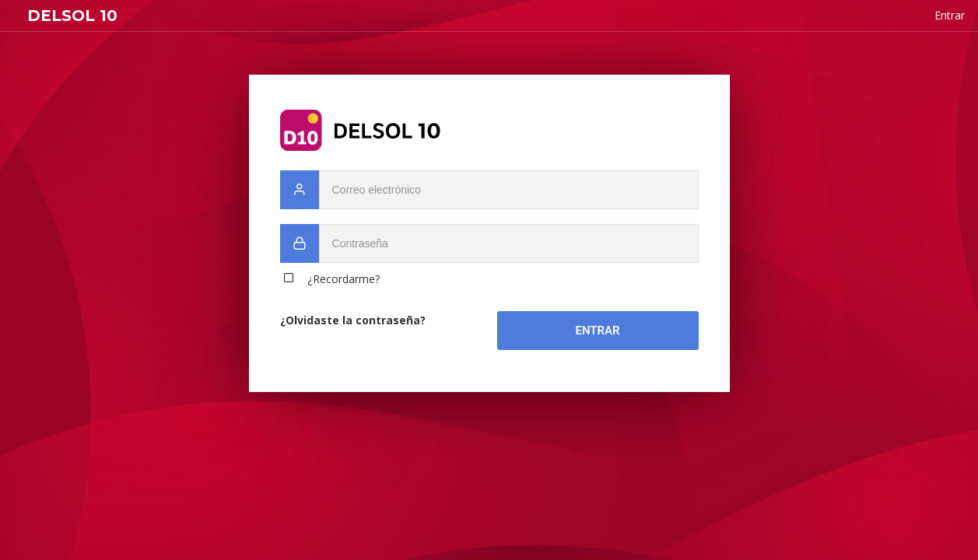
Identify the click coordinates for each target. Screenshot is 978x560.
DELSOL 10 (72, 16)
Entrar (597, 331)
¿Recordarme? (344, 279)
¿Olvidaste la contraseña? (353, 320)
